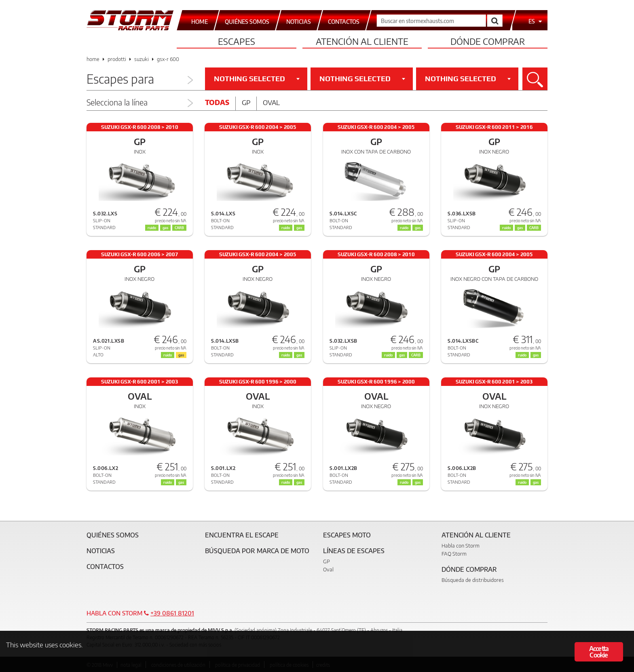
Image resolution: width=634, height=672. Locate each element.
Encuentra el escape (242, 535)
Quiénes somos (113, 535)
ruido (404, 228)
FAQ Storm (454, 554)
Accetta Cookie (599, 652)
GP (327, 561)
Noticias (101, 551)
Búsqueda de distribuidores (473, 580)
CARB (534, 228)
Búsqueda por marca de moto (257, 551)
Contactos (105, 567)
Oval (271, 102)
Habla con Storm (461, 546)
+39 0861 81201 (172, 613)
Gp (246, 102)
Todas (217, 102)
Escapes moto (347, 535)
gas (418, 228)
